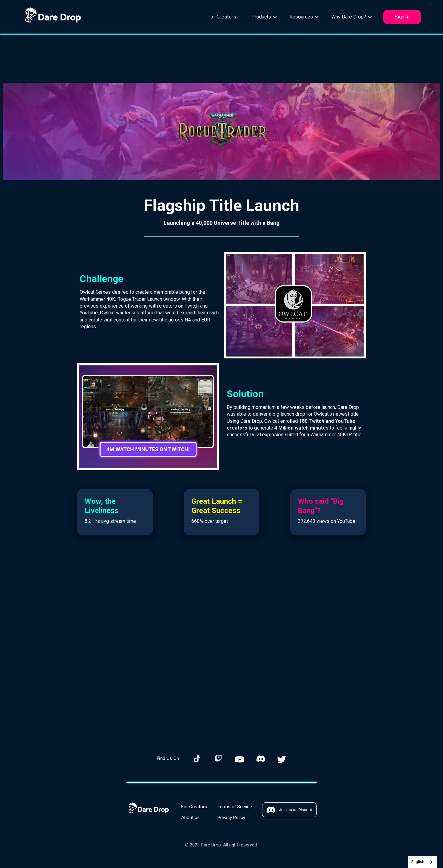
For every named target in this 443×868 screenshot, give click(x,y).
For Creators (222, 17)
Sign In (402, 17)
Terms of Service (235, 807)
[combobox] (422, 862)
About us (190, 818)
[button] (264, 17)
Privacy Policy (231, 818)
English (418, 862)
